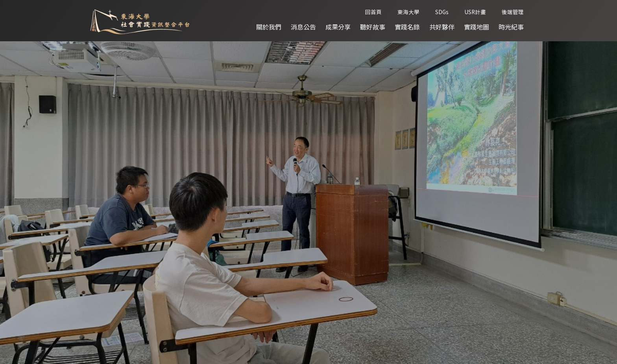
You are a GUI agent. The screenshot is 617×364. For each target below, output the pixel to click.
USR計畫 (475, 12)
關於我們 (269, 27)
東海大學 (408, 12)
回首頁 (373, 12)
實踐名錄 (407, 27)
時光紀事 (511, 27)
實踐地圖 (477, 27)
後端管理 (513, 12)
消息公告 (303, 27)
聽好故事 (373, 27)
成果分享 (338, 27)
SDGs (442, 12)
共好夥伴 (442, 27)
